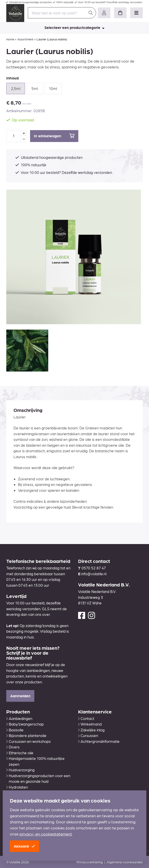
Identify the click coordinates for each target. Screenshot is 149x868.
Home (10, 39)
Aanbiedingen (19, 718)
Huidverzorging (20, 770)
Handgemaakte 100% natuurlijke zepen (35, 761)
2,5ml (16, 88)
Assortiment (25, 39)
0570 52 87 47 (94, 568)
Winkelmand (90, 724)
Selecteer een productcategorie (74, 27)
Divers (13, 747)
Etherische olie (20, 753)
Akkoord (24, 846)
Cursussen (88, 735)
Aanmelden (20, 696)
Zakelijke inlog (91, 730)
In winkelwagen (54, 136)
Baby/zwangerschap (25, 724)
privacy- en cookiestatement (46, 834)
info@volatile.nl (94, 574)
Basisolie (15, 730)
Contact (86, 718)
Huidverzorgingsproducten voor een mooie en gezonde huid (38, 778)
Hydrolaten (17, 787)
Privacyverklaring (90, 862)
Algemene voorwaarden (125, 862)
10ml (53, 88)
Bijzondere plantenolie (26, 735)
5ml (35, 88)
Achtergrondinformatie (99, 741)
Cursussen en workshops (28, 741)
